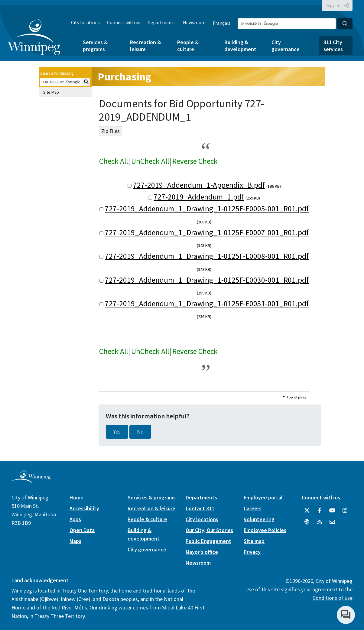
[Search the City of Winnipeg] (287, 24)
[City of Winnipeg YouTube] (332, 511)
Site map (254, 541)
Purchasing (124, 77)
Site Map (51, 92)
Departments (162, 22)
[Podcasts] (307, 522)
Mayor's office (202, 552)
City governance (286, 46)
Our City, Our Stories (209, 530)
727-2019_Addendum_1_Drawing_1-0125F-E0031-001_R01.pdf (207, 304)
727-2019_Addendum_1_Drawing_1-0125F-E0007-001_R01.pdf (207, 232)
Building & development (240, 46)
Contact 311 (200, 508)
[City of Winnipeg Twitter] (307, 511)
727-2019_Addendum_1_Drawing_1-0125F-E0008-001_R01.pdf (207, 256)
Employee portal (263, 497)
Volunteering (259, 519)
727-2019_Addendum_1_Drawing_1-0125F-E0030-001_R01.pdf (207, 280)
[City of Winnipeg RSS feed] (320, 522)
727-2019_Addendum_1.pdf (199, 197)
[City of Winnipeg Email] (332, 522)
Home (76, 497)
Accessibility (84, 508)
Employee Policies (265, 530)
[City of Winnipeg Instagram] (345, 511)
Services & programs (95, 46)
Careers (253, 508)
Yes (117, 432)
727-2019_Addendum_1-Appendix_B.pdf (199, 185)
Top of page (296, 397)
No (140, 432)
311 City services (333, 46)
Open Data (82, 530)
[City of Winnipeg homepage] (31, 481)
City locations (85, 22)
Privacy (252, 552)
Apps (75, 519)
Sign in (333, 5)
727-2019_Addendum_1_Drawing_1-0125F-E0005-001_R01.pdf (207, 209)
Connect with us (124, 22)
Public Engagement (208, 541)
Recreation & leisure (145, 46)
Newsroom (194, 22)
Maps (75, 541)
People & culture (188, 46)
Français (222, 23)
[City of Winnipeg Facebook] (320, 511)
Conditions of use (333, 598)
